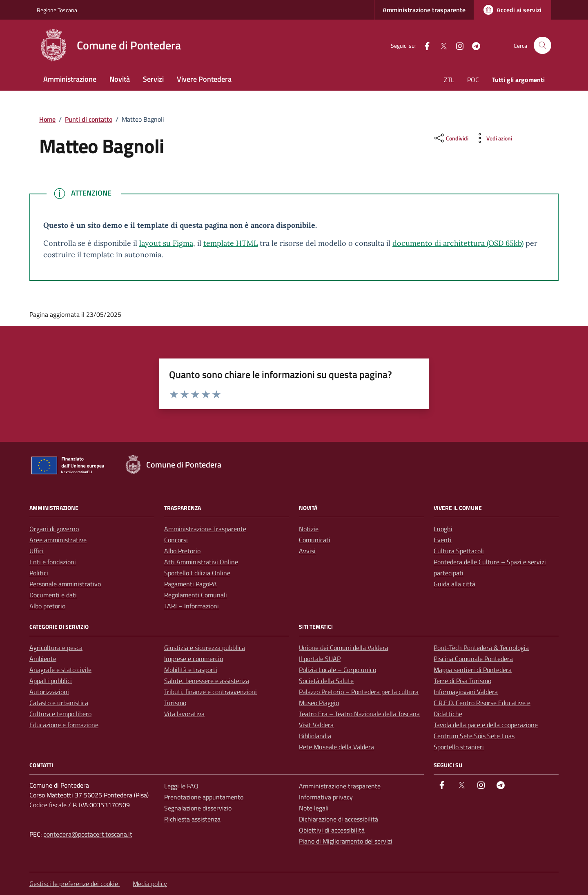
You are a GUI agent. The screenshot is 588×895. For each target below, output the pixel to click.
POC (473, 80)
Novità (120, 79)
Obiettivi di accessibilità (332, 830)
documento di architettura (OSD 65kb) (458, 243)
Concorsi (176, 540)
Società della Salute (326, 681)
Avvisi (307, 551)
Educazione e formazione (64, 725)
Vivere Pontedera (204, 79)
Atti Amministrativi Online (201, 562)
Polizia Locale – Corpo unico (337, 670)
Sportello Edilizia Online (197, 573)
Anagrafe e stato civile (60, 670)
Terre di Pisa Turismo (462, 681)
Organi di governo (54, 529)
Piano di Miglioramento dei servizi (346, 841)
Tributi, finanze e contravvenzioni (210, 692)
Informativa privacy (326, 797)
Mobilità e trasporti (191, 670)
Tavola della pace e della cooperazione (486, 725)
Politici (39, 573)
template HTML (231, 243)
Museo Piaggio (319, 703)
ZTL (449, 80)
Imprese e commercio (194, 659)
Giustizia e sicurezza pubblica (205, 648)
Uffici (37, 551)
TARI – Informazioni (192, 606)
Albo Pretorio (182, 551)
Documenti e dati (53, 595)
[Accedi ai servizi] (512, 10)
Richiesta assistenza (192, 819)
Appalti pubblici (51, 681)
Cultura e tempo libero (60, 714)
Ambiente (43, 659)
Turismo (175, 703)
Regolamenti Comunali (196, 595)
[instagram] (457, 45)
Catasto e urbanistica (59, 703)
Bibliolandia (315, 736)
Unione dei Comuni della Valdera (344, 648)
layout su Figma (166, 243)
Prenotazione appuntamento (204, 797)
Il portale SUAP (320, 659)
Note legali (314, 808)
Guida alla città (454, 584)
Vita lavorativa (184, 714)
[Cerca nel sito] (542, 46)
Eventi (443, 540)
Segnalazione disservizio (198, 808)
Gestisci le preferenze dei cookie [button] (75, 884)
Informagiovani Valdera (466, 692)
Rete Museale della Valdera (336, 747)
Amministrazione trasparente (424, 10)
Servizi (153, 79)
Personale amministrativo (65, 584)
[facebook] (424, 45)
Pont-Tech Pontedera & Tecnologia (481, 648)
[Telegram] (473, 45)
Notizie (309, 529)
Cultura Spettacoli (459, 551)
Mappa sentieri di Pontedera (473, 670)
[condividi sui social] (451, 138)
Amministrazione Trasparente (205, 529)
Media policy (150, 884)
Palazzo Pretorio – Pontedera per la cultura (359, 692)
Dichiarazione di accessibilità (339, 819)
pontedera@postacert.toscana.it (88, 834)
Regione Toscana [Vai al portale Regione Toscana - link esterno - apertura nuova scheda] (57, 10)
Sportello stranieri (459, 747)
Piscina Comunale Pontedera (473, 659)
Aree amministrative (58, 540)
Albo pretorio (47, 606)
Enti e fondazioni (53, 562)
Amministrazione (70, 79)
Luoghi (443, 529)
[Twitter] (440, 45)
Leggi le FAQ (181, 786)
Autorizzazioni (49, 692)
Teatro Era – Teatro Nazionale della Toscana (359, 714)
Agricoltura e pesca (56, 648)
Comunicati (315, 540)
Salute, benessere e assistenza (207, 681)
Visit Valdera (316, 725)
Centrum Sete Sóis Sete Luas (474, 736)
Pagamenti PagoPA (190, 584)
